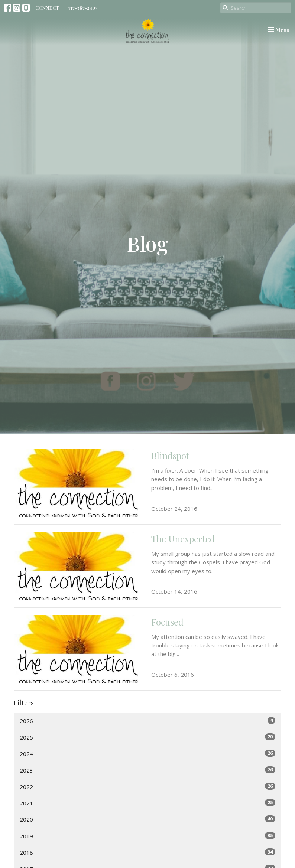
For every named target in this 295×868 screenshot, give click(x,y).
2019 (147, 836)
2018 (147, 852)
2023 (147, 770)
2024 (147, 753)
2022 (147, 787)
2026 (147, 721)
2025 (147, 737)
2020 (147, 819)
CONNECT (47, 8)
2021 (147, 803)
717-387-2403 (83, 8)
